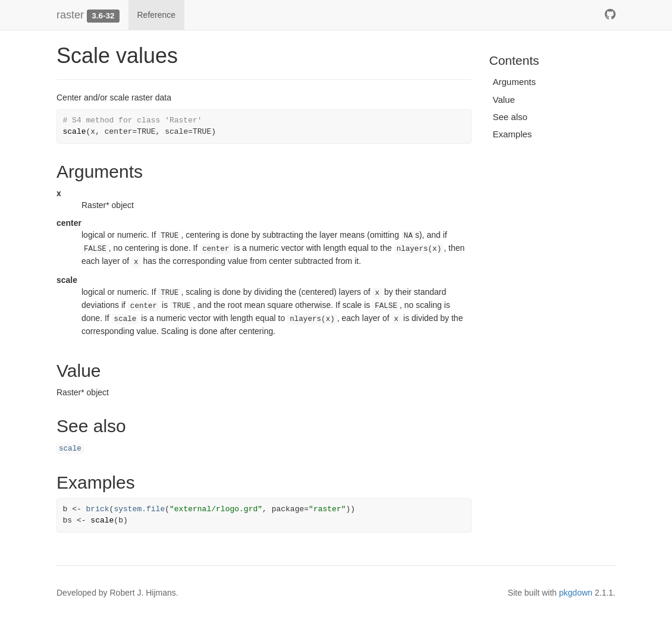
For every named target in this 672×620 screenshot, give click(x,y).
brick (98, 509)
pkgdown (576, 593)
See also (510, 117)
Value (504, 100)
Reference (157, 15)
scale (70, 449)
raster (70, 15)
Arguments (515, 82)
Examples (513, 134)
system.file (139, 509)
